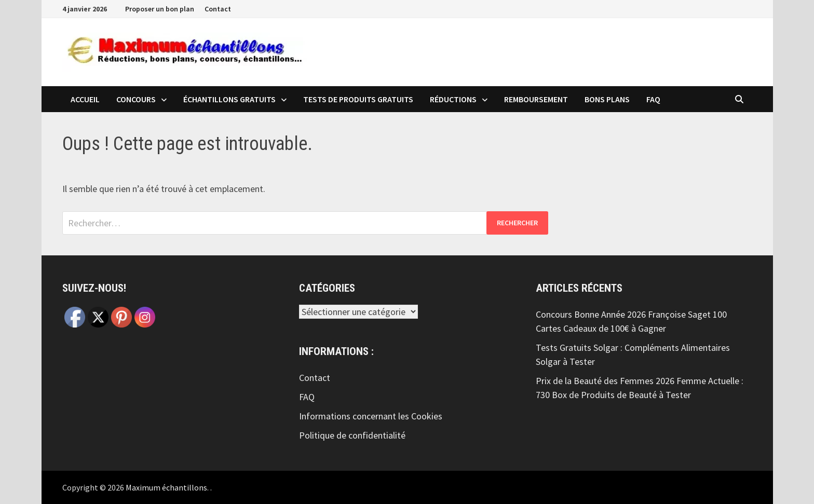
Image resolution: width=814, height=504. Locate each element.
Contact (218, 9)
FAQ (653, 99)
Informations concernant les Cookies (371, 416)
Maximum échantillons (166, 487)
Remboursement (536, 99)
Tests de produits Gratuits (358, 99)
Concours (136, 99)
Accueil (85, 99)
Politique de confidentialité (352, 435)
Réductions (453, 99)
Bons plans (607, 99)
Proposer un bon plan (160, 9)
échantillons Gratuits (229, 99)
